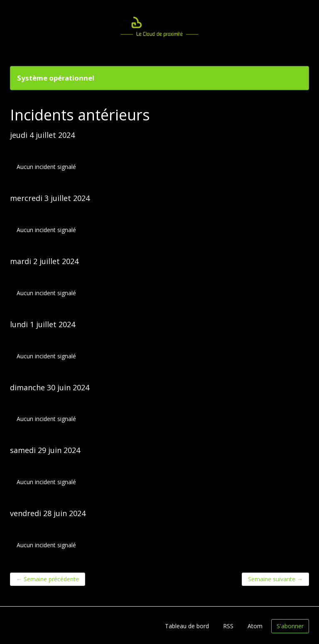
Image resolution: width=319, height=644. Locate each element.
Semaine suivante (275, 579)
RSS (228, 626)
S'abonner (290, 626)
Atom (255, 626)
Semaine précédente (48, 579)
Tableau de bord (187, 626)
